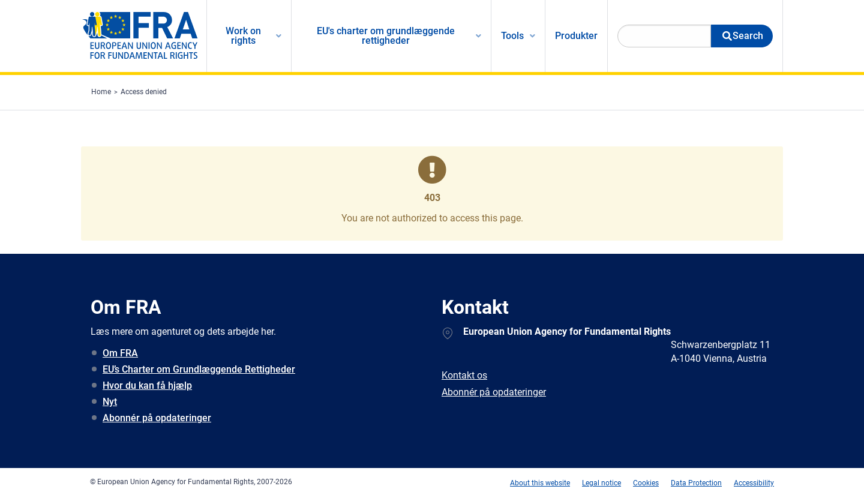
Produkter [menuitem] (576, 36)
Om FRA (120, 353)
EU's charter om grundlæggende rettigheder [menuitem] (386, 36)
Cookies (646, 483)
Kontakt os (464, 375)
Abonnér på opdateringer (157, 418)
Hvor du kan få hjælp (147, 385)
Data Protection (696, 483)
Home (101, 92)
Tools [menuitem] (512, 36)
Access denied (144, 92)
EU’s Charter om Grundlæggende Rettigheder (199, 369)
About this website (540, 483)
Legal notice (601, 483)
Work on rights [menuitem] (243, 36)
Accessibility (754, 483)
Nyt (110, 402)
